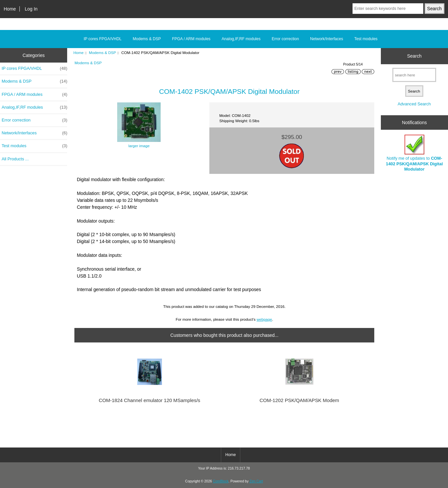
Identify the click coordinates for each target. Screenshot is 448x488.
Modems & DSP (102, 53)
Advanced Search (414, 104)
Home (10, 9)
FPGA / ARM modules (191, 39)
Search (414, 56)
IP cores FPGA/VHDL (103, 39)
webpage (264, 319)
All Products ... (15, 159)
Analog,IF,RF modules (241, 39)
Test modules (366, 39)
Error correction (285, 39)
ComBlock (221, 481)
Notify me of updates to (414, 153)
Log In (31, 9)
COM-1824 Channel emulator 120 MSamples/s (149, 400)
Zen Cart (256, 481)
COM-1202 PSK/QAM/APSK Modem (299, 400)
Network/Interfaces (327, 39)
